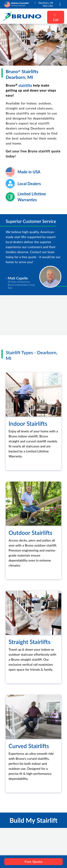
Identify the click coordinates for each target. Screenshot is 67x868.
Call (56, 17)
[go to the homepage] (22, 17)
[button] (60, 4)
